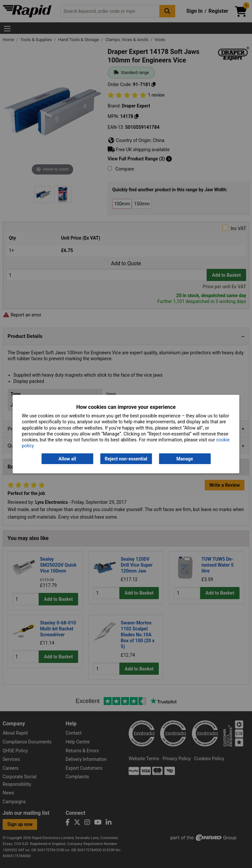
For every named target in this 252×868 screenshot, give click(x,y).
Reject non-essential (126, 459)
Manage (185, 459)
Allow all (67, 459)
